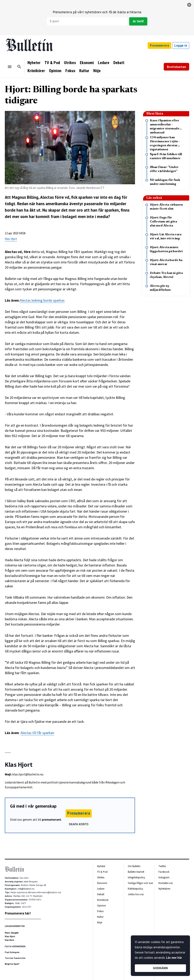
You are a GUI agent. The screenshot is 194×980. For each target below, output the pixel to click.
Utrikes (70, 63)
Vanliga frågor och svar (140, 883)
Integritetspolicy (136, 877)
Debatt (119, 63)
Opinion (55, 71)
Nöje (97, 71)
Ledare (104, 63)
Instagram (164, 877)
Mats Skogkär (12, 933)
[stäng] (189, 5)
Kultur (84, 71)
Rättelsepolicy (135, 889)
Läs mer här (174, 958)
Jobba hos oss (136, 894)
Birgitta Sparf (12, 964)
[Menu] (10, 67)
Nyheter (34, 63)
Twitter (162, 866)
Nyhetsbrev (164, 889)
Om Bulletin (134, 866)
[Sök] (19, 67)
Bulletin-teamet (136, 872)
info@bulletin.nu (26, 889)
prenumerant (52, 819)
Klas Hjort (11, 239)
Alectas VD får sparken (37, 733)
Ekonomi (87, 63)
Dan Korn (9, 940)
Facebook (164, 872)
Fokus (70, 71)
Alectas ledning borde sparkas (42, 300)
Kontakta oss (166, 883)
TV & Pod (52, 63)
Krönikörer (36, 71)
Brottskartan (176, 67)
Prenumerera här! (18, 913)
